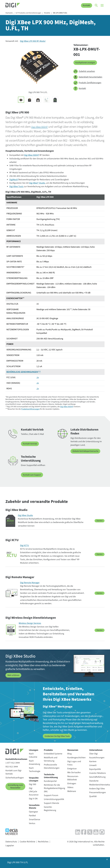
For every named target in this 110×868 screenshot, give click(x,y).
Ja (38, 378)
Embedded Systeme (53, 754)
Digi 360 (33, 784)
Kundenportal (50, 781)
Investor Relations (98, 773)
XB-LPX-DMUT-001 (65, 13)
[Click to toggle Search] (96, 5)
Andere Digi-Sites (97, 788)
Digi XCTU (24, 546)
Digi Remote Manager (30, 583)
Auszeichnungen (97, 757)
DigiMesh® (14, 180)
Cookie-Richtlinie (27, 841)
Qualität (93, 796)
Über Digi (93, 754)
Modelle (51, 13)
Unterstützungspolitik (54, 799)
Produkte (48, 750)
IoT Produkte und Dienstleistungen (31, 13)
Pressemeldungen (98, 792)
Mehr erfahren (14, 675)
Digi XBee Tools (16, 187)
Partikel (32, 815)
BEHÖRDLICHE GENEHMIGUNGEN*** (24, 372)
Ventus (32, 823)
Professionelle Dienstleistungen (52, 766)
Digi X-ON (33, 799)
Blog (69, 754)
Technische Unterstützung (51, 776)
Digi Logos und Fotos (74, 763)
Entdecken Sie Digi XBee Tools (59, 736)
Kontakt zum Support (33, 475)
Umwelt (93, 765)
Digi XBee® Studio (37, 183)
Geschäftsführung (97, 777)
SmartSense (35, 819)
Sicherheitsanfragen (15, 778)
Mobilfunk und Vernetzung (51, 759)
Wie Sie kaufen (74, 772)
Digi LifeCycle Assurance (34, 791)
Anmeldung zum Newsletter (15, 786)
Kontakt (86, 5)
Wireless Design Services (30, 623)
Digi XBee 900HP (41, 127)
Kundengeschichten (76, 757)
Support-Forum (51, 795)
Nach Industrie (33, 755)
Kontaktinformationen (16, 759)
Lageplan (10, 845)
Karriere (93, 761)
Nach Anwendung (34, 762)
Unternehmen (96, 750)
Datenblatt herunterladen (88, 77)
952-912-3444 (12, 767)
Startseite (9, 13)
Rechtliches (43, 841)
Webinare (72, 791)
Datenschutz (11, 841)
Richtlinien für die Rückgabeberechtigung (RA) (54, 788)
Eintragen (72, 783)
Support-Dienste (51, 803)
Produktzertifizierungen (30, 409)
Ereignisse (72, 768)
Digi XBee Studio (25, 515)
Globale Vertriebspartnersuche (87, 451)
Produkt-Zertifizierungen (87, 83)
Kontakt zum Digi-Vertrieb (14, 772)
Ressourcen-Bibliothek (73, 778)
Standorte (94, 781)
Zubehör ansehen (84, 72)
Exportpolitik (95, 769)
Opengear (33, 811)
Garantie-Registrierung (50, 809)
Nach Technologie (35, 770)
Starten (100, 521)
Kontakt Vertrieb (30, 444)
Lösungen (34, 750)
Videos (70, 787)
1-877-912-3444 (13, 763)
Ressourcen (73, 750)
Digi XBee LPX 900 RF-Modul (33, 41)
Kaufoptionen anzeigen (86, 63)
